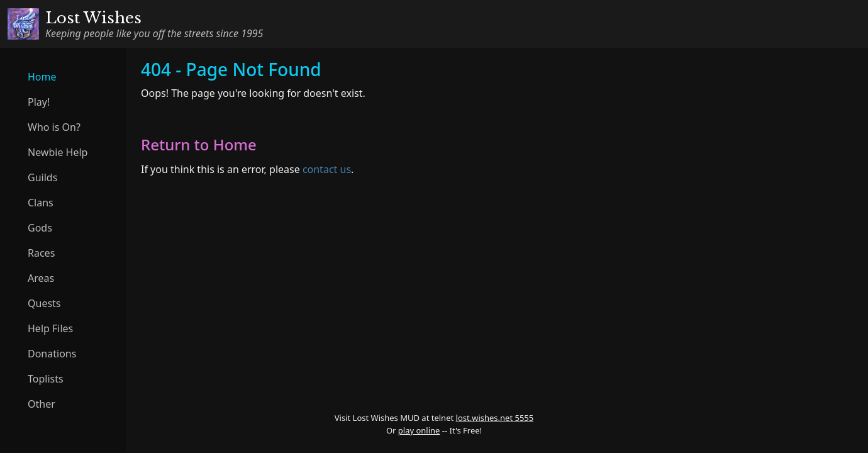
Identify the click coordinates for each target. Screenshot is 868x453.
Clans (41, 203)
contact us (327, 169)
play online (419, 430)
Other (42, 404)
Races (41, 253)
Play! (39, 102)
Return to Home (199, 144)
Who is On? (54, 127)
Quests (44, 303)
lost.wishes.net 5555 (495, 418)
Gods (40, 228)
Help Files (50, 328)
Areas (41, 278)
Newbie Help (58, 152)
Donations (52, 354)
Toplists (46, 379)
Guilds (42, 177)
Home (42, 77)
